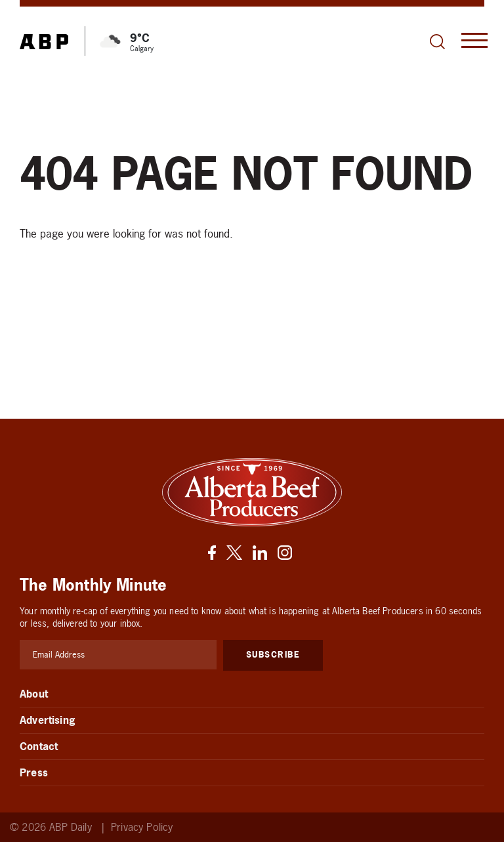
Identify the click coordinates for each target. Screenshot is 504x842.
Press (34, 772)
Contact (39, 746)
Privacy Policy (142, 827)
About (34, 694)
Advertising (48, 720)
